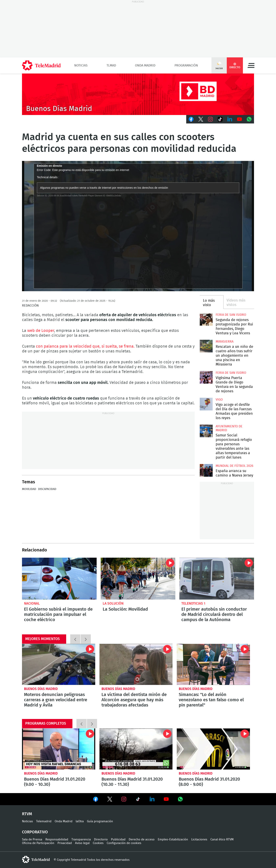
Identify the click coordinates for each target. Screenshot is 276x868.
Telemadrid (44, 821)
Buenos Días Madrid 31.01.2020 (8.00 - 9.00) (213, 749)
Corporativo (35, 832)
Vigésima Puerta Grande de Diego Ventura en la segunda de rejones (206, 377)
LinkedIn (230, 119)
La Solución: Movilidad (125, 609)
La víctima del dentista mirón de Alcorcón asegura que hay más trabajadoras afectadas (136, 664)
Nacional (32, 603)
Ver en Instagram (124, 799)
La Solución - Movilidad (138, 579)
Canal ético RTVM (222, 840)
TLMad (111, 65)
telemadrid (36, 860)
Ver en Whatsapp (180, 799)
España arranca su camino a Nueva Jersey (206, 470)
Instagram (210, 119)
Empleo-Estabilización (173, 840)
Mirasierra (225, 342)
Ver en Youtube (166, 799)
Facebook (191, 119)
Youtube (239, 119)
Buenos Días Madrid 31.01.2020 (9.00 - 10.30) (59, 749)
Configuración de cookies (124, 843)
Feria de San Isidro (231, 315)
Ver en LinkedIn (152, 799)
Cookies (98, 843)
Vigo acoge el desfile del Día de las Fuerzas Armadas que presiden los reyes (206, 404)
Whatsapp (249, 119)
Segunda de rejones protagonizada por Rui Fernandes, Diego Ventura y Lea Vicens (206, 319)
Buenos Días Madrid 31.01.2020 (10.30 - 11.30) (136, 749)
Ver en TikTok (138, 800)
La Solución (113, 603)
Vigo (219, 400)
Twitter (201, 119)
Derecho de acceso (142, 840)
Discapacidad (47, 489)
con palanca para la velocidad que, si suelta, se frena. (86, 346)
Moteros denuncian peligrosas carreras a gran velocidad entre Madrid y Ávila (59, 664)
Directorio (101, 840)
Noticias (81, 65)
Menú (251, 65)
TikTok (220, 119)
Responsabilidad (57, 840)
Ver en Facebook (96, 800)
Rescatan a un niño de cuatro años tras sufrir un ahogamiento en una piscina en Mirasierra (206, 346)
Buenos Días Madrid (41, 689)
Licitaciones (199, 840)
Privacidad (65, 843)
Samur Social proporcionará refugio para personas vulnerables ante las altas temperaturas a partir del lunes (206, 431)
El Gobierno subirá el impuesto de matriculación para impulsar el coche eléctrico (59, 579)
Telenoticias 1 (193, 603)
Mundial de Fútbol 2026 (235, 466)
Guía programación (100, 821)
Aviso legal (82, 843)
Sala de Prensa (32, 840)
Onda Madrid (145, 65)
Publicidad (118, 840)
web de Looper (41, 331)
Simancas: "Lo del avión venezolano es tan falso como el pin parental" (213, 664)
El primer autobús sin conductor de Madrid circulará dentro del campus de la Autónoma (217, 579)
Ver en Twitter (110, 800)
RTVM (27, 814)
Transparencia (81, 840)
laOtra (80, 821)
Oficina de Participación (38, 843)
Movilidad (29, 489)
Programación (186, 65)
